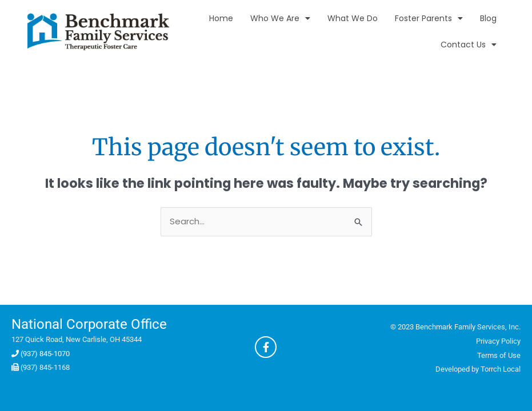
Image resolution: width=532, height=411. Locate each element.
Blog (488, 18)
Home (221, 18)
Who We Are (280, 18)
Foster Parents (429, 18)
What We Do (353, 18)
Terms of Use (499, 355)
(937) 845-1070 (41, 354)
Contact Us (469, 45)
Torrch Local (501, 369)
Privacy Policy (498, 341)
